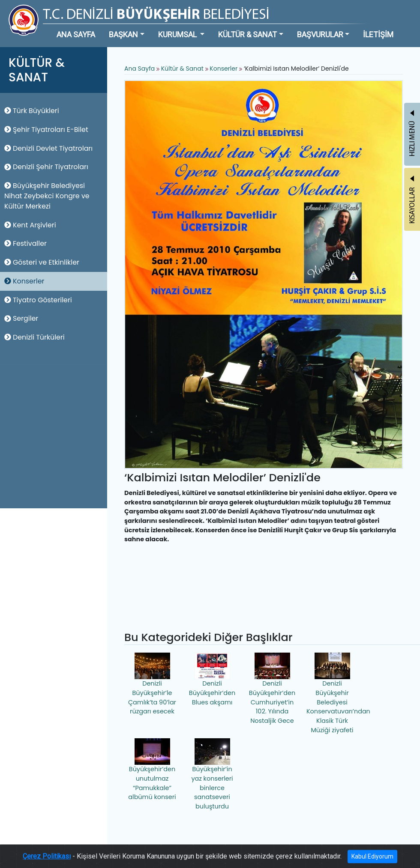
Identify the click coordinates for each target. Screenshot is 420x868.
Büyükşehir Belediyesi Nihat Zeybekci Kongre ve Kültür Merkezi (47, 196)
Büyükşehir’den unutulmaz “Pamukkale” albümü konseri (152, 770)
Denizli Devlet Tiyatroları (48, 148)
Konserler (24, 281)
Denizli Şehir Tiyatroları (46, 167)
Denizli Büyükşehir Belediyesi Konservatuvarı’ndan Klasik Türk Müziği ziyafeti (333, 693)
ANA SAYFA (76, 34)
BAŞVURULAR (320, 34)
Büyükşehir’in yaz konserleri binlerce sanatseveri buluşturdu (212, 774)
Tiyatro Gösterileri (38, 300)
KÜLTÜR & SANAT (247, 34)
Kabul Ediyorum (372, 859)
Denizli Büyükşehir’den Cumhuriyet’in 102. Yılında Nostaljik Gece (272, 689)
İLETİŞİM (378, 34)
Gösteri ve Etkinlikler (42, 262)
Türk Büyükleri (32, 111)
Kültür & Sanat (183, 69)
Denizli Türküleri (34, 337)
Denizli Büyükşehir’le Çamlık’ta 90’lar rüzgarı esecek (152, 684)
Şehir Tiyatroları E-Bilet (46, 130)
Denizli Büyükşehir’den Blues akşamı (212, 679)
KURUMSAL (178, 34)
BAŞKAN (123, 34)
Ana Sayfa (139, 69)
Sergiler (21, 318)
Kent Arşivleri (30, 225)
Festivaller (25, 243)
